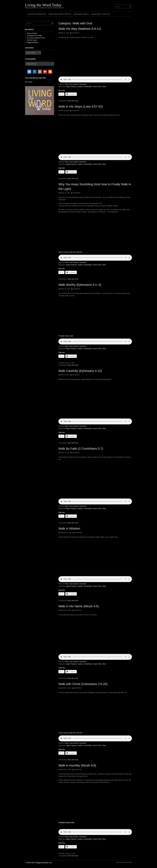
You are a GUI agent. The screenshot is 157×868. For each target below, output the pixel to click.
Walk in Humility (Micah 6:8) (77, 765)
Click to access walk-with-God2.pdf (70, 733)
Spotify (80, 87)
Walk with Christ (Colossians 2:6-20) (83, 684)
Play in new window (71, 84)
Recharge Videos (81, 14)
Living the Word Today (43, 5)
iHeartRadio (88, 87)
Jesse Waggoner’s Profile (60, 14)
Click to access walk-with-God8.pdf (70, 252)
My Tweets (29, 82)
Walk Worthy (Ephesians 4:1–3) (80, 285)
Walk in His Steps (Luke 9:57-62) (81, 107)
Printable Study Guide (66, 336)
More (104, 87)
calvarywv (75, 33)
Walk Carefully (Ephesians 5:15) (80, 371)
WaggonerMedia (32, 42)
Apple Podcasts (71, 87)
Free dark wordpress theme (124, 862)
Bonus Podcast (32, 33)
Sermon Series (32, 40)
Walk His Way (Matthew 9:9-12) (80, 29)
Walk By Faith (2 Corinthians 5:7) (81, 449)
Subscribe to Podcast (101, 14)
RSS (100, 87)
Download (83, 84)
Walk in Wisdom (69, 528)
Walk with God (73, 101)
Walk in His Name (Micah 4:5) (79, 606)
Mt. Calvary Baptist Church (36, 38)
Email (95, 87)
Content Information (37, 14)
